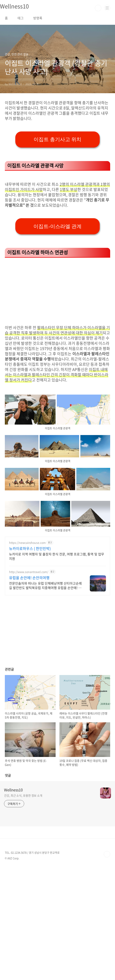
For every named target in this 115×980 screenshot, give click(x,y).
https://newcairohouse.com (27, 655)
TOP (107, 967)
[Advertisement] (57, 128)
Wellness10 (13, 903)
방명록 (38, 18)
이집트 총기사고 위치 (58, 196)
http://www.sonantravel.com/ (29, 685)
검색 (98, 8)
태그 (21, 18)
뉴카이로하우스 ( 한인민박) (30, 661)
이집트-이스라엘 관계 (58, 339)
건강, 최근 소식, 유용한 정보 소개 (23, 908)
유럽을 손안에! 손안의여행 (29, 691)
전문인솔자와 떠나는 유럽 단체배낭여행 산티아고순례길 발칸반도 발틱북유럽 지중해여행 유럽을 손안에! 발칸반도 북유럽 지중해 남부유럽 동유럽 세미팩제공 (45, 698)
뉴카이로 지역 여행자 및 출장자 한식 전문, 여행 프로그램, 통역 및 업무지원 (57, 669)
